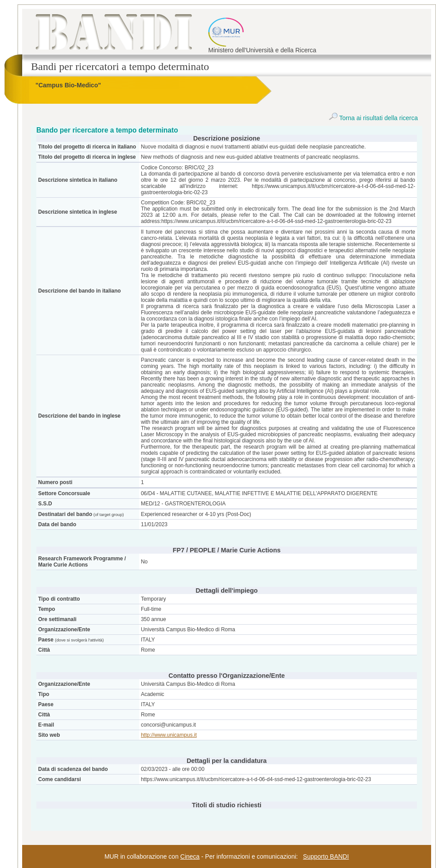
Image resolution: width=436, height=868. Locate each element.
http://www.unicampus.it (169, 735)
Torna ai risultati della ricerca (373, 118)
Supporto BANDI (326, 856)
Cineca (190, 856)
